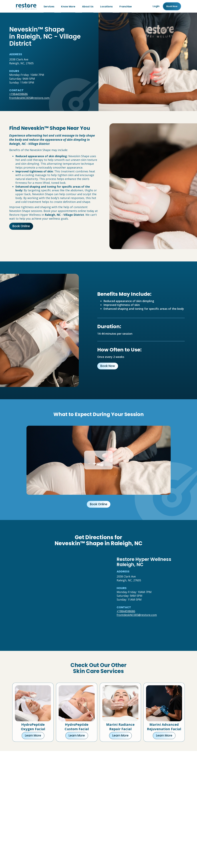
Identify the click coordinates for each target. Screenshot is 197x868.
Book (172, 6)
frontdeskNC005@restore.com (29, 98)
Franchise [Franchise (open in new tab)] (126, 6)
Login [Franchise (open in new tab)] (156, 6)
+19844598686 (18, 94)
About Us (88, 6)
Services (49, 6)
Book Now (108, 366)
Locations (106, 6)
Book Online (21, 226)
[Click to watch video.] (99, 460)
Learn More (33, 736)
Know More (68, 6)
